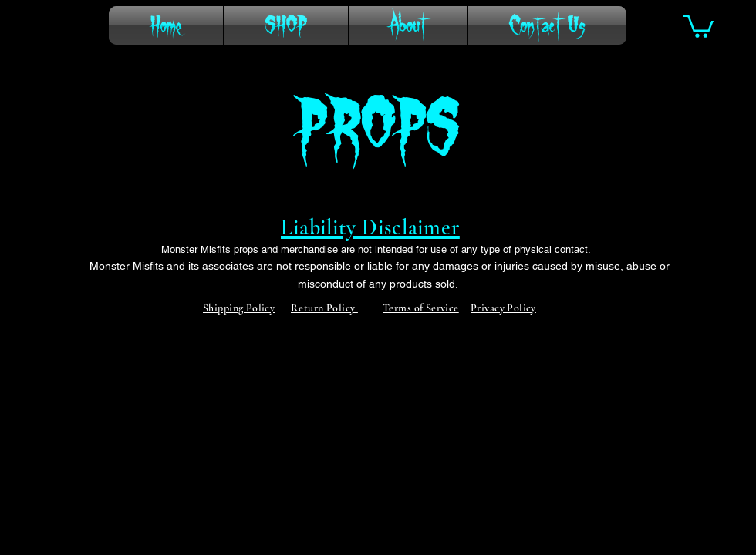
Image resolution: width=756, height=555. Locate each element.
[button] (699, 25)
